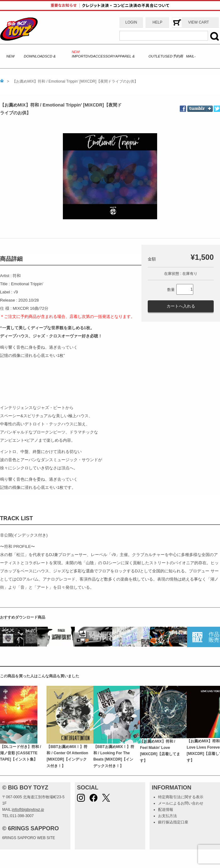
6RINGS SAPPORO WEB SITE (29, 838)
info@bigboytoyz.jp (28, 810)
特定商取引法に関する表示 (181, 797)
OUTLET (155, 56)
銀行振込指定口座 (173, 822)
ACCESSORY (104, 56)
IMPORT (79, 56)
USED (167, 56)
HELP (157, 22)
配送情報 (166, 810)
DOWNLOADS (36, 56)
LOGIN (131, 22)
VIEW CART (198, 22)
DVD (89, 56)
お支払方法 (168, 816)
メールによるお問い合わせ (181, 803)
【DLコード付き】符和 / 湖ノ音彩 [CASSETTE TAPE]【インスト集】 (21, 753)
